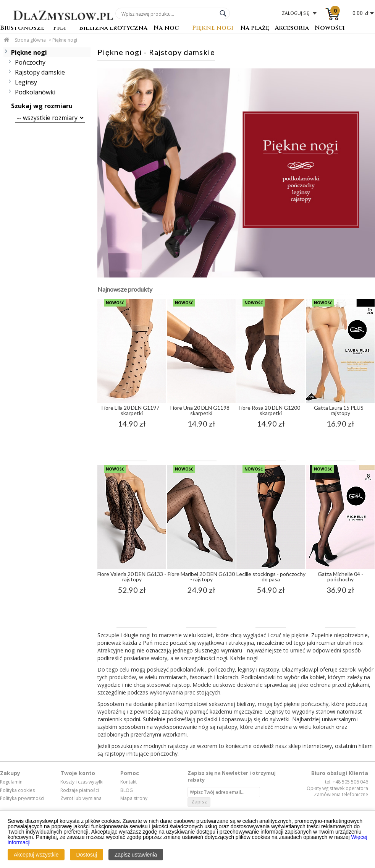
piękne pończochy (306, 704)
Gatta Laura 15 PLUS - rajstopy (340, 410)
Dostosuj (86, 855)
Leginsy (26, 82)
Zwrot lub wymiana (81, 798)
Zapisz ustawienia (136, 855)
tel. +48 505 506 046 (347, 782)
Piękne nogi (213, 28)
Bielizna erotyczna (113, 28)
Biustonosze (22, 28)
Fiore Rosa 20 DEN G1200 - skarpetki (271, 410)
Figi (60, 28)
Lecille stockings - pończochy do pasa (271, 577)
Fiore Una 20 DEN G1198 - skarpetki (201, 410)
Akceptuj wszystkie (36, 855)
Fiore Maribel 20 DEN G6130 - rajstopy (201, 577)
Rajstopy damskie (40, 72)
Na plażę (255, 28)
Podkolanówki (35, 92)
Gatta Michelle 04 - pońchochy (340, 577)
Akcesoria (292, 28)
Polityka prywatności (22, 798)
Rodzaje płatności (80, 790)
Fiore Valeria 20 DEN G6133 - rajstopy (132, 577)
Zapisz (199, 801)
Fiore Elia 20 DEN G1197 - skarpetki (132, 410)
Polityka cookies (17, 790)
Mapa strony (134, 798)
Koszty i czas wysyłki (82, 782)
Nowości (330, 28)
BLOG (127, 790)
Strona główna (30, 40)
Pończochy (30, 62)
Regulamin (11, 782)
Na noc (166, 28)
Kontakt (129, 782)
